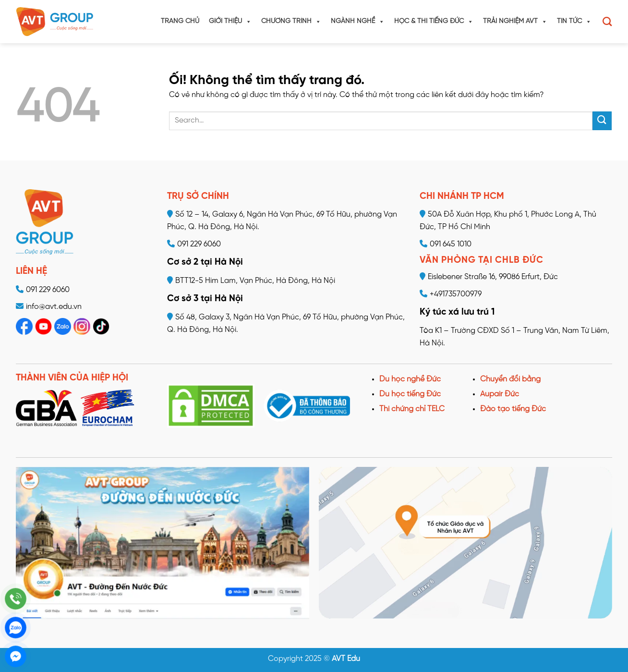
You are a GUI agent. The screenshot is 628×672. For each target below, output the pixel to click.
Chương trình (291, 22)
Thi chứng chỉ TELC (412, 409)
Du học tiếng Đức (410, 394)
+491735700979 (451, 294)
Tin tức (574, 22)
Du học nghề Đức (410, 379)
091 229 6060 (48, 290)
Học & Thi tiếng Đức (434, 22)
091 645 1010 (446, 244)
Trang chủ (180, 21)
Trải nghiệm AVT (515, 22)
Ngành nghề (358, 22)
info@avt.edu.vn (54, 307)
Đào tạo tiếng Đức (513, 409)
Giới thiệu (230, 22)
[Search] (607, 21)
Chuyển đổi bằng (510, 379)
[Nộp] (602, 121)
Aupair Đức (500, 394)
